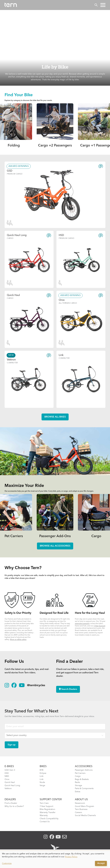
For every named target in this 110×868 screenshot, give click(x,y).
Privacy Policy (71, 857)
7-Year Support (99, 626)
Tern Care (44, 803)
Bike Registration (47, 809)
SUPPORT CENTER (51, 799)
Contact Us (45, 822)
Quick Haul (10, 782)
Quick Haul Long (12, 785)
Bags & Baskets (82, 779)
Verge (42, 785)
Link (42, 776)
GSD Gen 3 (10, 770)
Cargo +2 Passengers (55, 146)
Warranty (44, 815)
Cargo (96, 536)
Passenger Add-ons (84, 770)
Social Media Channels (85, 815)
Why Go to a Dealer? (14, 806)
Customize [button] (7, 863)
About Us (81, 799)
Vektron (8, 788)
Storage (78, 785)
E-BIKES (9, 766)
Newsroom (80, 803)
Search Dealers (68, 689)
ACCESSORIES (84, 766)
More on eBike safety (18, 640)
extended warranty (82, 624)
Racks (77, 782)
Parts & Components (84, 788)
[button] (103, 5)
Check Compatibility (49, 819)
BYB (42, 770)
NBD (7, 776)
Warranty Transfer (48, 812)
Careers (78, 812)
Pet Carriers (14, 536)
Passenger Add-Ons (55, 536)
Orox (7, 779)
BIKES (43, 766)
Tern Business (81, 809)
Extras (78, 792)
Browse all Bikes (55, 417)
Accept (101, 863)
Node (42, 782)
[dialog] (55, 859)
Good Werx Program (84, 806)
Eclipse (43, 773)
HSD (7, 773)
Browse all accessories (55, 546)
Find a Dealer (11, 803)
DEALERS (10, 799)
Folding (14, 146)
